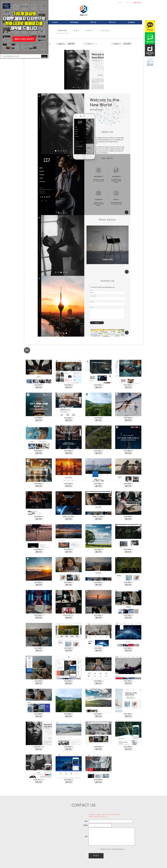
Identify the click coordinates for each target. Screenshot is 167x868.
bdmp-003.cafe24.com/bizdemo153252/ (128, 519)
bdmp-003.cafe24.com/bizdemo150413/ (128, 552)
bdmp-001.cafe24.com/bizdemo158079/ (69, 486)
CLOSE (44, 56)
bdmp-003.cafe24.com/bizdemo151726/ (98, 552)
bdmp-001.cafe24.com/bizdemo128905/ (128, 651)
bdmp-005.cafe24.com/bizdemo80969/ (69, 749)
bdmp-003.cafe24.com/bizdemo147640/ (39, 585)
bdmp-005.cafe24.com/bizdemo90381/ (98, 716)
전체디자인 (62, 30)
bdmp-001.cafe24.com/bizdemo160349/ (39, 486)
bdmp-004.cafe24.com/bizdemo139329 (69, 618)
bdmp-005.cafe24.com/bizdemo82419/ (128, 716)
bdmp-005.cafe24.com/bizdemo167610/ (69, 387)
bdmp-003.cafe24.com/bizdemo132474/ (69, 782)
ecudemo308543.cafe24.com (98, 519)
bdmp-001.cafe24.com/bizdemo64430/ (98, 782)
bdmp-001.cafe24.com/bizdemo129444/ (98, 651)
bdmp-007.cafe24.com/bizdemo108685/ (98, 683)
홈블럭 (76, 30)
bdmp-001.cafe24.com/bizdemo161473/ (128, 453)
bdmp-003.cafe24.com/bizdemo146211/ (69, 585)
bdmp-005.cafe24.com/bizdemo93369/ (69, 716)
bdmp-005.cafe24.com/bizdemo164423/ (69, 420)
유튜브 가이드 (137, 3)
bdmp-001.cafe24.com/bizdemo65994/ (39, 782)
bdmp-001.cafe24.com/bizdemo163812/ (128, 420)
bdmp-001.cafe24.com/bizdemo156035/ (128, 486)
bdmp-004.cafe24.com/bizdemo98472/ (39, 716)
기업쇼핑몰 (105, 30)
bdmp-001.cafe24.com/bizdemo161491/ (98, 453)
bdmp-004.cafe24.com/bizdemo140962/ (39, 618)
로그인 (127, 3)
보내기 (91, 855)
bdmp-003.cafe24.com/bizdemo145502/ (98, 585)
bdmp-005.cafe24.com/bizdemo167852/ (39, 387)
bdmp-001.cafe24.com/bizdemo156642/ (98, 486)
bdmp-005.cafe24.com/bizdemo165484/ (39, 420)
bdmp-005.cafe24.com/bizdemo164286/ (98, 420)
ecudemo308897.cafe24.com (69, 519)
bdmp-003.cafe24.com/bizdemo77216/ (98, 749)
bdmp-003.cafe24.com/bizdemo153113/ (39, 552)
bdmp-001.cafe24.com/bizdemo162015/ (69, 453)
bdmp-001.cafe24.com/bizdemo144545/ (128, 585)
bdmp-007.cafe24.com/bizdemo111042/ (69, 683)
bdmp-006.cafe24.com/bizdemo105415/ (128, 683)
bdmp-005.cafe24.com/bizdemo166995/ (128, 387)
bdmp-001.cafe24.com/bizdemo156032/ (39, 519)
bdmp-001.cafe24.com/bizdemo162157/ (39, 453)
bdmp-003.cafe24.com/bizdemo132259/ (69, 651)
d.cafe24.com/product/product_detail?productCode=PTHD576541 (127, 44)
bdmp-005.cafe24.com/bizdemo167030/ (98, 387)
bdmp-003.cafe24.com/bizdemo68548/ (128, 749)
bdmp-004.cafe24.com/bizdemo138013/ (98, 618)
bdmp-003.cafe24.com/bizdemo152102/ (69, 552)
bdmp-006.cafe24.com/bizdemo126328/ (39, 683)
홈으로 (120, 3)
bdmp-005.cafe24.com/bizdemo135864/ (128, 618)
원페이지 (90, 30)
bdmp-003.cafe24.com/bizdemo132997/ (39, 651)
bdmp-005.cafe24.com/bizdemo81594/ (71, 44)
